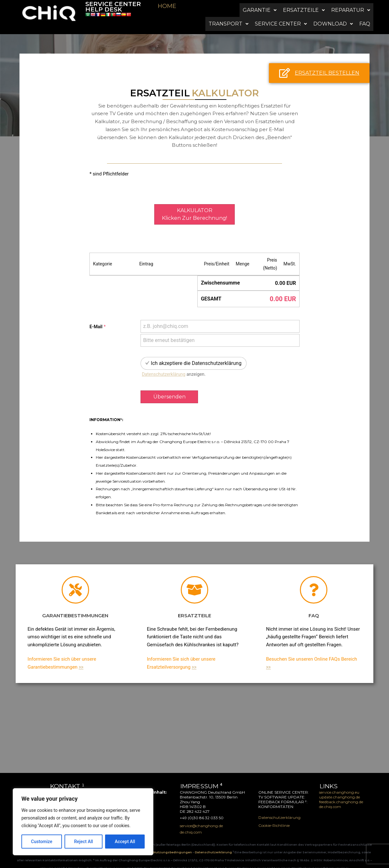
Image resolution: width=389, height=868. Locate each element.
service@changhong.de (71, 784)
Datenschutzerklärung (164, 366)
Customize (42, 842)
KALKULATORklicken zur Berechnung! (194, 206)
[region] (83, 822)
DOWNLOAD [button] (333, 11)
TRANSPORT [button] (229, 11)
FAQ (365, 11)
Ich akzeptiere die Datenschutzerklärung (196, 355)
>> (81, 658)
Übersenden (169, 388)
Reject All (84, 842)
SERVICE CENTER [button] (281, 11)
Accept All (125, 842)
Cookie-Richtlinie (274, 817)
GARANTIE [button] (260, 6)
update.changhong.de (339, 788)
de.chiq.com (330, 798)
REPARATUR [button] (351, 6)
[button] (260, 6)
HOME (167, 6)
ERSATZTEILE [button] (304, 6)
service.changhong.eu (339, 784)
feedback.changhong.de (342, 793)
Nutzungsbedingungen (173, 844)
